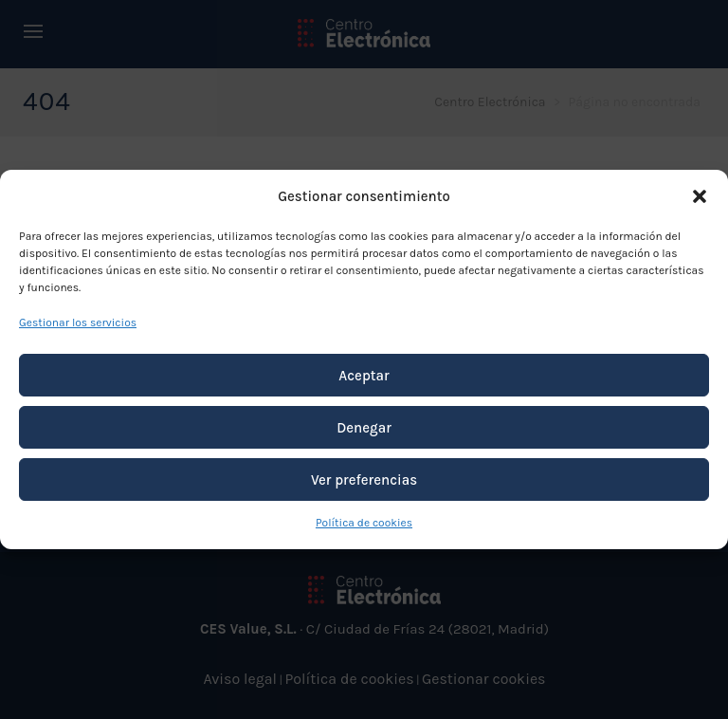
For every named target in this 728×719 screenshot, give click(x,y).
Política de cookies (364, 523)
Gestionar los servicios (78, 323)
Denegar (364, 428)
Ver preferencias (364, 480)
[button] (700, 196)
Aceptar (364, 376)
